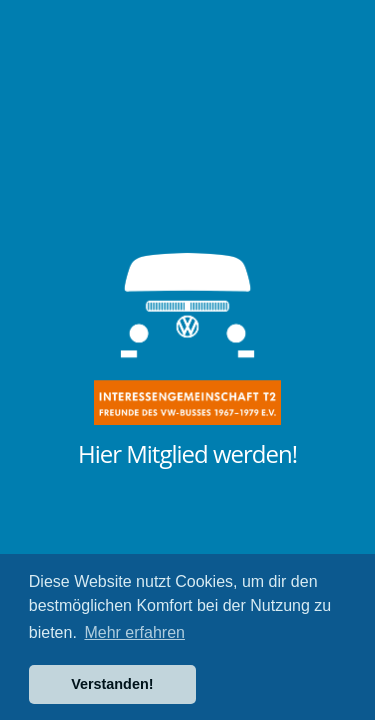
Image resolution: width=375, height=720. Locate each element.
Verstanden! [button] (112, 684)
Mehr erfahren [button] (134, 632)
